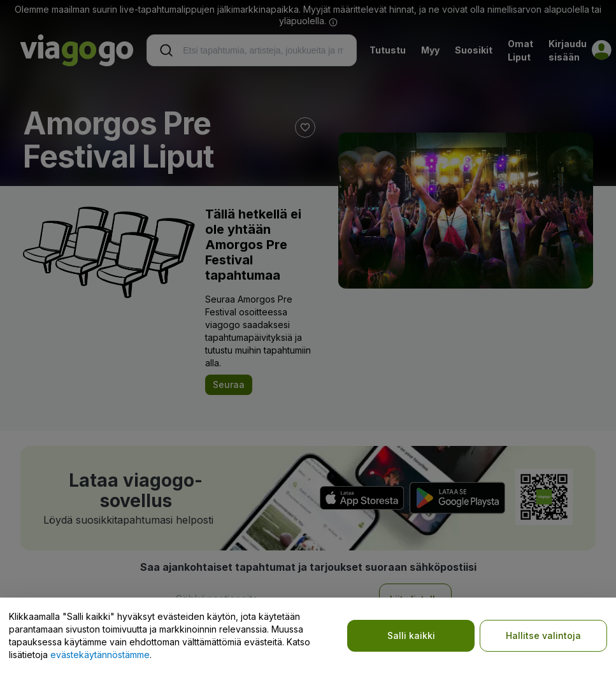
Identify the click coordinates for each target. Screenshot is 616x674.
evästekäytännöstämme (100, 655)
